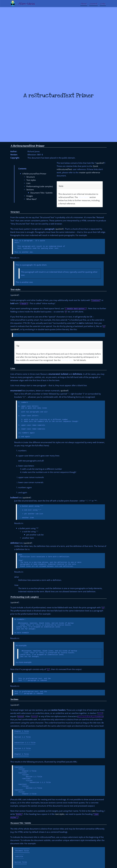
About (84, 4)
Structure (31, 177)
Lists (28, 183)
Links (103, 4)
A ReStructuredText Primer (28, 146)
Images (30, 196)
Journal (94, 4)
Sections (30, 190)
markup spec (67, 360)
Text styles (31, 180)
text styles (60, 814)
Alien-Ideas (27, 4)
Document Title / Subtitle (41, 193)
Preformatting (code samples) (40, 186)
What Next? (32, 199)
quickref (100, 163)
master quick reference (90, 172)
